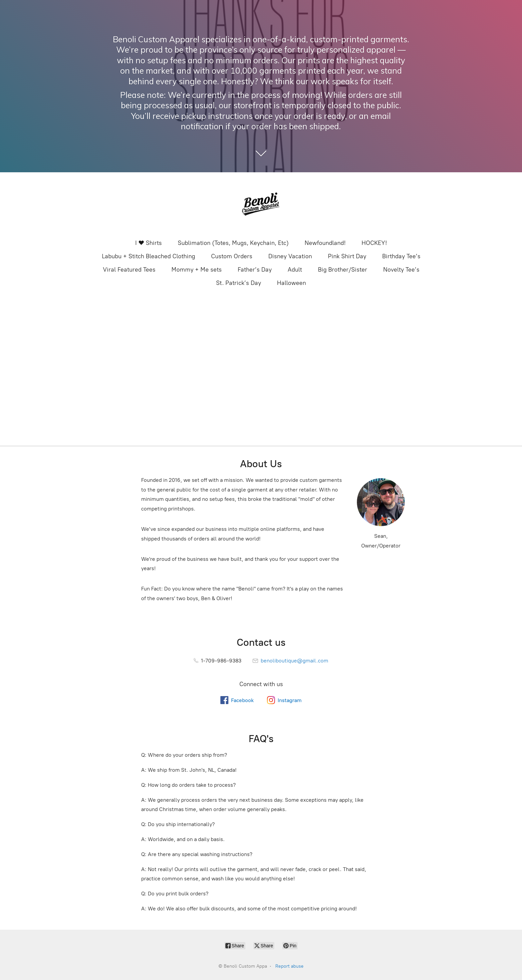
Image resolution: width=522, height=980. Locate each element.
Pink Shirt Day (347, 256)
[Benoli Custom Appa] (261, 205)
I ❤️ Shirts (148, 243)
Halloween (291, 283)
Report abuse (289, 966)
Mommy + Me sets (197, 270)
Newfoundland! (325, 243)
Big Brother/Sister (343, 270)
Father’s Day (255, 270)
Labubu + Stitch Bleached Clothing (148, 256)
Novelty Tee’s (401, 270)
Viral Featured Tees (129, 270)
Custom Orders (232, 256)
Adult (295, 270)
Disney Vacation (290, 256)
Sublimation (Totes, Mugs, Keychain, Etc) (233, 243)
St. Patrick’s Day (239, 283)
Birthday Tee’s (401, 256)
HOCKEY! (374, 243)
